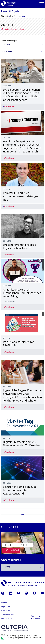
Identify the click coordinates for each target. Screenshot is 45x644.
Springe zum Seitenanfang (36, 617)
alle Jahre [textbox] (6, 45)
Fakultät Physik (10, 12)
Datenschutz (6, 611)
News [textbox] (7, 567)
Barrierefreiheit (7, 618)
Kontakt (4, 603)
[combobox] (22, 45)
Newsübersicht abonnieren (13, 29)
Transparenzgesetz (9, 614)
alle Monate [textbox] (7, 51)
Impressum (6, 607)
